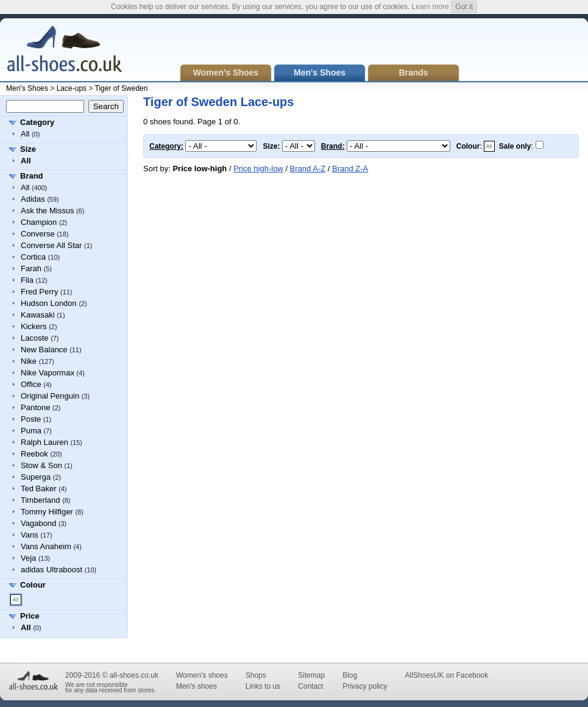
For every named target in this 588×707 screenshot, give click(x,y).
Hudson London (49, 303)
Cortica (33, 257)
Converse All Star (51, 245)
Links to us (263, 686)
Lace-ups (72, 88)
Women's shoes (202, 675)
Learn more (430, 7)
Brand (32, 176)
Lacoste (35, 338)
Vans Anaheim (46, 546)
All (25, 134)
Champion (39, 222)
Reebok (34, 454)
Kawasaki (38, 315)
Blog (350, 675)
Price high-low (258, 169)
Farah (31, 268)
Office (31, 384)
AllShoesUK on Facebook (446, 675)
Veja (28, 558)
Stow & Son (41, 465)
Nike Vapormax (48, 373)
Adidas (33, 199)
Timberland (41, 500)
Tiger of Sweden (122, 88)
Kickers (34, 326)
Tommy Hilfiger (47, 512)
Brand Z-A (350, 169)
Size (28, 149)
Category (37, 122)
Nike (29, 361)
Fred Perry (39, 292)
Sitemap (311, 675)
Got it (464, 7)
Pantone (35, 407)
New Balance (44, 350)
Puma (31, 431)
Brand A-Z (308, 169)
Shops (256, 675)
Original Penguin (50, 396)
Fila (27, 280)
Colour (33, 585)
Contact (310, 686)
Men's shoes (197, 686)
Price (30, 616)
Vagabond (38, 523)
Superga (36, 477)
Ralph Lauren (44, 442)
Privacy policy (365, 686)
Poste (31, 419)
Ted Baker (39, 489)
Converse (38, 234)
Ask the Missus (47, 211)
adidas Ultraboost (51, 570)
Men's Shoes (27, 88)
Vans (30, 535)
